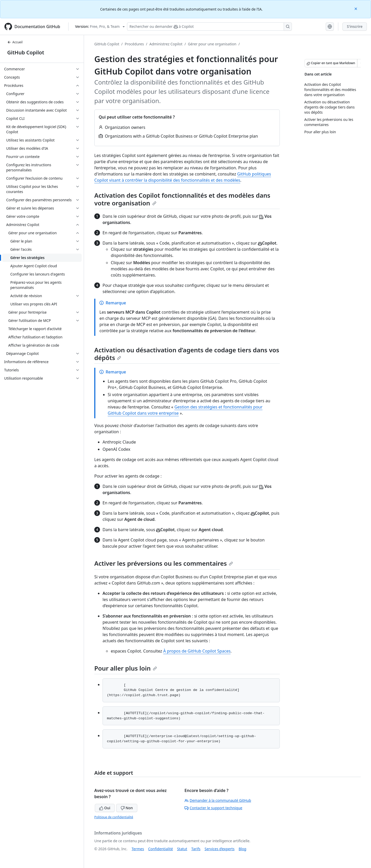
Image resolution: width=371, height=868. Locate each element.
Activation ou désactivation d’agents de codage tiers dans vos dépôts (187, 354)
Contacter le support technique (213, 808)
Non (127, 808)
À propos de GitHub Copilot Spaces (197, 651)
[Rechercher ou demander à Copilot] (209, 27)
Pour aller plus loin (126, 668)
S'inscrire (355, 26)
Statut (182, 849)
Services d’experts (220, 849)
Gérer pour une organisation (212, 44)
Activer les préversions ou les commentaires (164, 563)
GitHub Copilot (26, 52)
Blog (242, 849)
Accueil (15, 42)
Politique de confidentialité (114, 817)
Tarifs (196, 849)
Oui (105, 808)
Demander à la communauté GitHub (218, 800)
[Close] (356, 8)
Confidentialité (161, 849)
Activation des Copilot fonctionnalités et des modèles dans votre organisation (182, 199)
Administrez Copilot (166, 44)
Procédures (134, 44)
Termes (138, 849)
